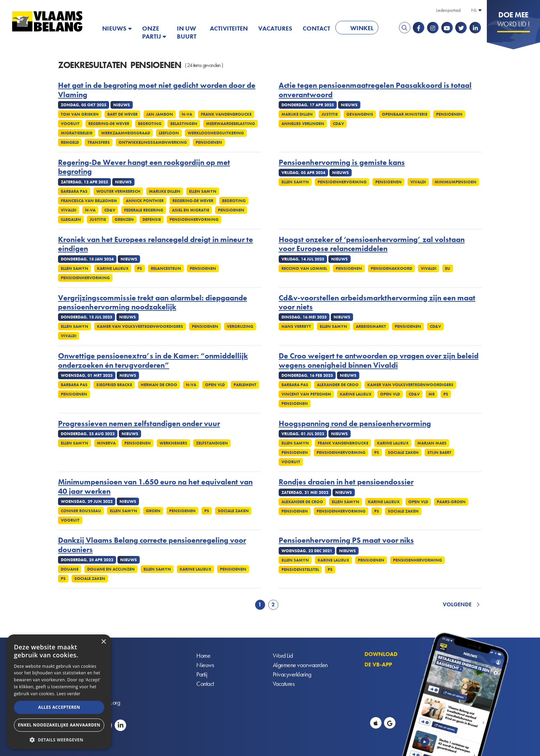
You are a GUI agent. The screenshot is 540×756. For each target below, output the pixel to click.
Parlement (245, 385)
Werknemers (173, 443)
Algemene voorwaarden (300, 665)
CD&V (110, 210)
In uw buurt (187, 32)
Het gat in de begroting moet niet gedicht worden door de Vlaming (157, 90)
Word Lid (283, 655)
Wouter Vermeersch (118, 191)
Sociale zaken (403, 452)
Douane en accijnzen (111, 569)
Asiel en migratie (191, 210)
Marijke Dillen (297, 114)
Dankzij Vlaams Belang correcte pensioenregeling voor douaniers (152, 545)
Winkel (362, 28)
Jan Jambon (160, 114)
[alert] (59, 692)
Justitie (330, 114)
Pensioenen (209, 142)
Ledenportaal (448, 10)
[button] (59, 739)
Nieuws (114, 28)
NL (474, 10)
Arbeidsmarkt (371, 326)
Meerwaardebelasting (231, 124)
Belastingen (184, 124)
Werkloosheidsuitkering (216, 133)
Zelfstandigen (212, 443)
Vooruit (70, 124)
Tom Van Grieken (80, 114)
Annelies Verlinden (303, 124)
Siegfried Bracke (114, 385)
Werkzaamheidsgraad (126, 133)
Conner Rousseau (81, 511)
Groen (153, 511)
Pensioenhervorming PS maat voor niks (346, 540)
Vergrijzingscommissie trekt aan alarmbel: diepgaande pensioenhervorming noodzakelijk (153, 303)
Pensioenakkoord (391, 268)
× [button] (103, 642)
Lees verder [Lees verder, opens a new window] (69, 694)
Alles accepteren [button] (59, 707)
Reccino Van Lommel (304, 268)
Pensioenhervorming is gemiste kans (342, 163)
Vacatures (275, 28)
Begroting (150, 124)
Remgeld (70, 142)
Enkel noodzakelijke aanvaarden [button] (59, 725)
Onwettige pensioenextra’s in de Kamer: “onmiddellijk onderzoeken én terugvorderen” (153, 361)
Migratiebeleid (77, 133)
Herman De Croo (159, 385)
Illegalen (71, 219)
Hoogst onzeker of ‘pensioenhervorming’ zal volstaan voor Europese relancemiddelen (372, 244)
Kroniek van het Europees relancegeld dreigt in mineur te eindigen (156, 244)
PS (140, 268)
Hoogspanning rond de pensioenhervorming (355, 424)
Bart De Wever (122, 114)
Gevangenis (360, 114)
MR (432, 394)
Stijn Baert (439, 452)
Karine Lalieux (113, 268)
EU (448, 268)
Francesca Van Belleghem (89, 201)
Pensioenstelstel (300, 570)
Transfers (99, 142)
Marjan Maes (432, 443)
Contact (316, 28)
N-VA (187, 114)
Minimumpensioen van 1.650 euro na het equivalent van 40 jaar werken (155, 487)
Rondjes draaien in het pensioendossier (346, 482)
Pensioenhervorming (194, 219)
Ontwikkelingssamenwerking (153, 142)
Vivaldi (69, 210)
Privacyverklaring (292, 674)
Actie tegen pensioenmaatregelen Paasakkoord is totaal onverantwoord (375, 90)
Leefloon (169, 133)
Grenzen (124, 219)
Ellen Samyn (203, 191)
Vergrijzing (240, 326)
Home (203, 655)
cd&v (338, 124)
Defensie (152, 219)
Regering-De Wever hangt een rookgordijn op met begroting (144, 167)
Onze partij (152, 32)
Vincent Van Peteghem (306, 394)
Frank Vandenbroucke (226, 114)
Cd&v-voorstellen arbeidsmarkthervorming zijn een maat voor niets (377, 303)
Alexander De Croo (338, 385)
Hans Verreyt (296, 326)
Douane (70, 569)
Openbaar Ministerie (405, 114)
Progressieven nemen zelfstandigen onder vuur (139, 424)
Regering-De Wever (109, 124)
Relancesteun (166, 268)
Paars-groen (451, 502)
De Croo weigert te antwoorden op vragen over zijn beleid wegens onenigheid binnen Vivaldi (379, 361)
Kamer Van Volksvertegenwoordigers (140, 326)
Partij (202, 674)
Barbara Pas (74, 191)
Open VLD (215, 385)
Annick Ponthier (145, 201)
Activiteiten (229, 28)
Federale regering (144, 210)
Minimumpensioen (456, 182)
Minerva (106, 443)
